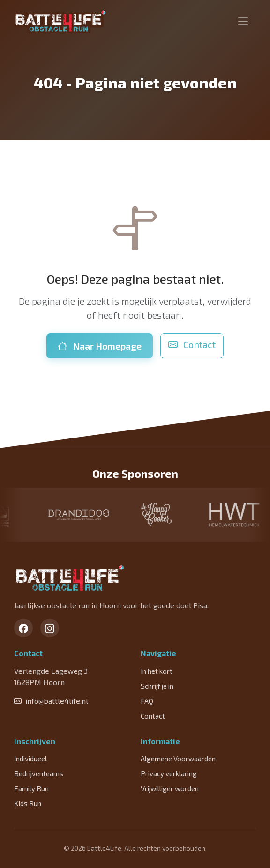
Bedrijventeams (39, 773)
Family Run (31, 788)
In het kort (157, 671)
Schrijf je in (157, 686)
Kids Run (28, 803)
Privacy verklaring (169, 773)
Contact (192, 344)
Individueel (30, 759)
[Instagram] (50, 628)
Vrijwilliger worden (170, 788)
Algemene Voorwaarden (178, 759)
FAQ (147, 701)
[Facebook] (23, 628)
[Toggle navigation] (243, 21)
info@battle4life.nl (51, 701)
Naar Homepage (100, 346)
